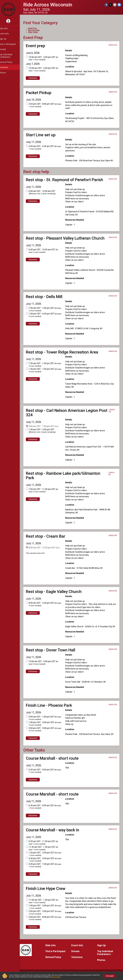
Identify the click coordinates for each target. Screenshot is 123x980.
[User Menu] (11, 21)
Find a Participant (11, 44)
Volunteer (7, 67)
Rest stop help (37, 30)
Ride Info (6, 28)
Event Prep (35, 28)
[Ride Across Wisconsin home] (11, 9)
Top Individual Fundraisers (9, 56)
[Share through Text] (119, 5)
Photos (6, 73)
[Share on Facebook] (106, 5)
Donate (6, 49)
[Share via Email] (115, 5)
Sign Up (6, 39)
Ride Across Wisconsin (51, 5)
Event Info (7, 34)
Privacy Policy (56, 977)
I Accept (110, 976)
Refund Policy (9, 62)
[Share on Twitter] (111, 5)
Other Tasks (36, 32)
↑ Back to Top (112, 45)
